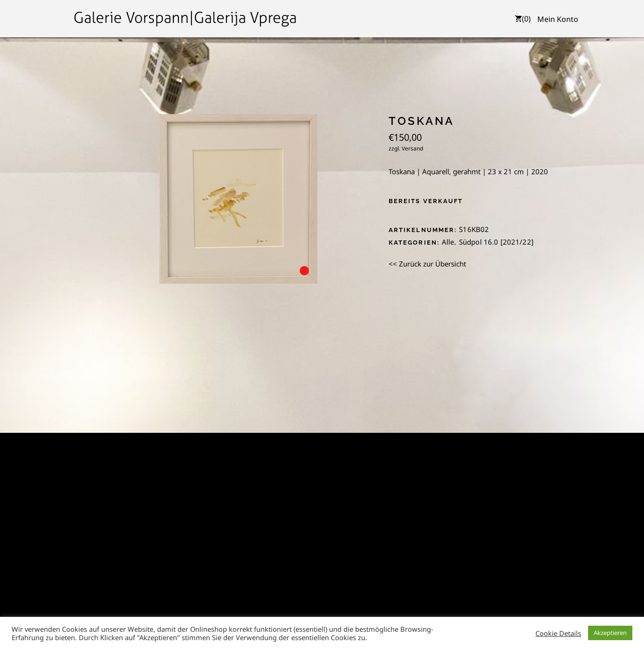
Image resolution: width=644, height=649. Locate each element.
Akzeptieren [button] (610, 633)
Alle (448, 242)
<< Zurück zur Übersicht (427, 264)
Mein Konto (558, 19)
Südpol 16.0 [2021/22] (496, 242)
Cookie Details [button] (558, 633)
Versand (412, 148)
